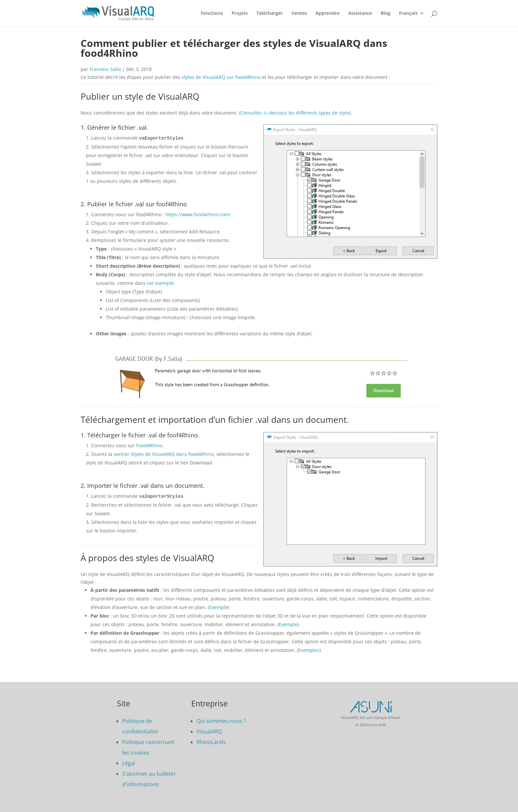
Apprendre (328, 14)
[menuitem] (412, 19)
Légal (129, 762)
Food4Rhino (149, 445)
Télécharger (270, 14)
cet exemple (160, 283)
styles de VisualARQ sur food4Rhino (221, 77)
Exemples (309, 649)
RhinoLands (211, 741)
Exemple (219, 607)
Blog (386, 14)
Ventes (299, 14)
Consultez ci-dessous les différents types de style (295, 113)
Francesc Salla (105, 69)
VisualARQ (209, 731)
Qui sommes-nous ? (221, 720)
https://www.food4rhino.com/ (198, 214)
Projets (240, 14)
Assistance (360, 14)
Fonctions (212, 14)
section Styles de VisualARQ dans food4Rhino (164, 454)
